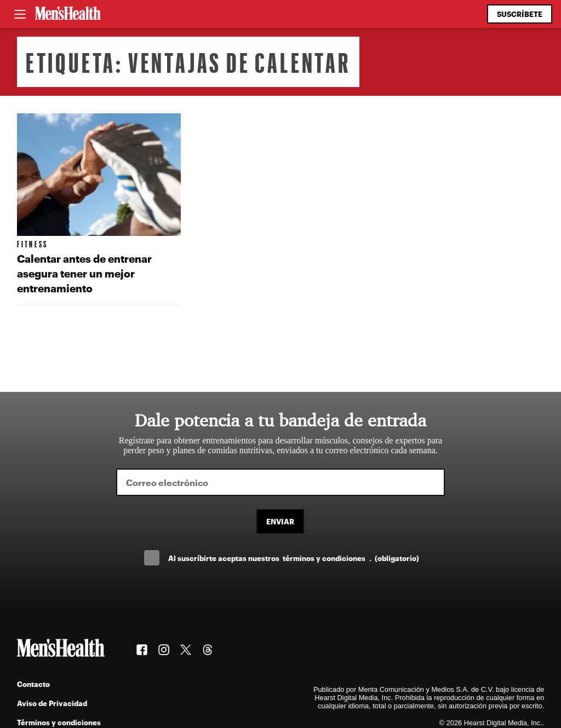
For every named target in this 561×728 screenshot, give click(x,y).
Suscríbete (520, 14)
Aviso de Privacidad (52, 703)
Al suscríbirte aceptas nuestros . (294, 558)
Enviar (280, 521)
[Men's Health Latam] (68, 14)
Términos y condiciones (59, 722)
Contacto (33, 684)
